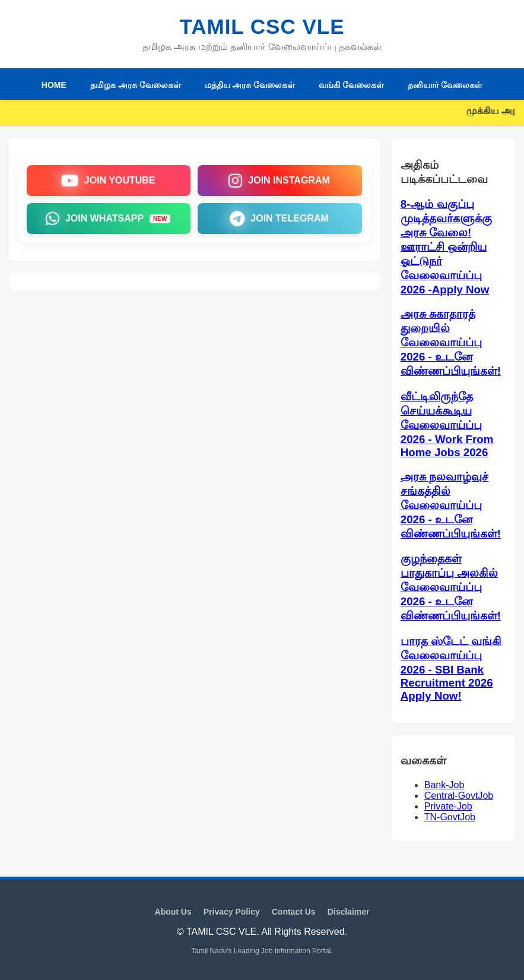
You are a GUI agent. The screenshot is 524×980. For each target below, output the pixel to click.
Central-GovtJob (459, 796)
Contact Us (294, 912)
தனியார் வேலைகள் (445, 85)
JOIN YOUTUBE (108, 181)
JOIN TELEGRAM (279, 219)
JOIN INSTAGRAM (279, 181)
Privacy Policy (232, 912)
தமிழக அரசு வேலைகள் (136, 85)
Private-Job (448, 806)
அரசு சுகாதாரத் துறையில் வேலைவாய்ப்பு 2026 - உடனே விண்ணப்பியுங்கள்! (451, 342)
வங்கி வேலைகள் (351, 85)
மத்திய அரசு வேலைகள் (250, 85)
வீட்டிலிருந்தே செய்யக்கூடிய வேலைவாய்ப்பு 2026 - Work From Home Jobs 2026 (447, 424)
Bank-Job (444, 785)
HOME (54, 85)
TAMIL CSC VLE (262, 26)
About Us (173, 912)
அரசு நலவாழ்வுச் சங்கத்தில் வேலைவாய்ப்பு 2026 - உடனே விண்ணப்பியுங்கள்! (451, 505)
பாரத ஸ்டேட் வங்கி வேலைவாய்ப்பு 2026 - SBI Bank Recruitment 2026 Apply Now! (451, 668)
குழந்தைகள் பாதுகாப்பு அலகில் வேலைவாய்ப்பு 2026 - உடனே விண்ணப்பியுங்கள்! (451, 587)
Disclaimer (349, 912)
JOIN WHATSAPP (108, 219)
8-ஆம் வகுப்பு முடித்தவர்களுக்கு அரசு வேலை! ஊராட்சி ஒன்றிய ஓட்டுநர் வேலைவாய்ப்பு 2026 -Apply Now (446, 247)
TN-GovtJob (450, 817)
